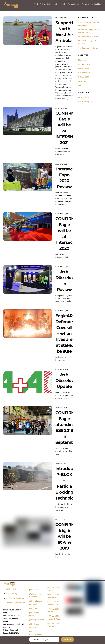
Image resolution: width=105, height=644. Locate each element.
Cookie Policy (39, 4)
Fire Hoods (34, 609)
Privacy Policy (53, 4)
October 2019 (84, 77)
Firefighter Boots (37, 620)
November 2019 (85, 73)
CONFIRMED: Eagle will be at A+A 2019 (69, 536)
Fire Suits (33, 590)
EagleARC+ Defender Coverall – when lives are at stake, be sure (67, 334)
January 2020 (83, 69)
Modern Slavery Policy (70, 4)
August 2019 (83, 81)
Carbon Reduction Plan (91, 4)
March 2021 (83, 60)
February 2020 (84, 64)
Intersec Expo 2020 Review (89, 37)
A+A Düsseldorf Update (67, 381)
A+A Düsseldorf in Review (88, 48)
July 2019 (82, 86)
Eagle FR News (84, 98)
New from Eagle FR (86, 102)
